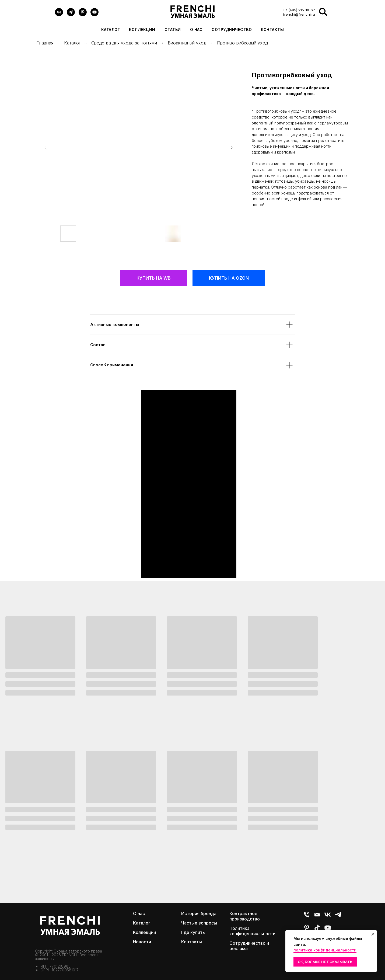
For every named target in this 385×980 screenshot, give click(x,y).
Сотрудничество (232, 29)
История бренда (199, 913)
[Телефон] (307, 917)
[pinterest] (83, 15)
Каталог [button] (111, 29)
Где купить (193, 932)
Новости (142, 942)
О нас (196, 29)
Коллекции (144, 932)
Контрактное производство (245, 916)
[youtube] (94, 15)
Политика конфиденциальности (252, 931)
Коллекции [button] (142, 29)
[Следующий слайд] (232, 148)
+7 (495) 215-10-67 (299, 10)
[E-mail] (317, 917)
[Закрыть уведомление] (373, 934)
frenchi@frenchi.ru (299, 14)
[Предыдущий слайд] (46, 148)
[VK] (59, 15)
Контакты (272, 29)
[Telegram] (71, 15)
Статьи (173, 29)
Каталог (72, 43)
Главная (45, 43)
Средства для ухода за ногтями (124, 43)
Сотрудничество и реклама (249, 946)
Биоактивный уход (187, 43)
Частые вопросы (199, 923)
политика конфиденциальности (325, 950)
